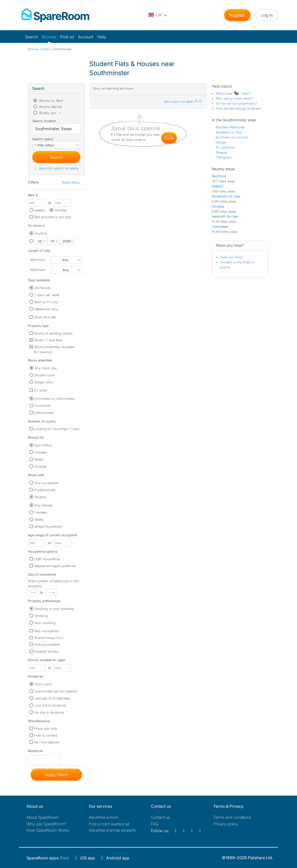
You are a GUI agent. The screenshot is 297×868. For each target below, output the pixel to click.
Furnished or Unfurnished (54, 399)
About (43, 817)
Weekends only (46, 309)
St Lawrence (225, 147)
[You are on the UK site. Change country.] (158, 15)
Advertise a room (104, 817)
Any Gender (44, 505)
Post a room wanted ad (109, 824)
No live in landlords (49, 712)
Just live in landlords (50, 705)
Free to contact (46, 735)
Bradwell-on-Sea (229, 132)
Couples (41, 466)
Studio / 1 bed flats (48, 340)
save (169, 138)
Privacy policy (226, 824)
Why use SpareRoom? (46, 824)
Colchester (220, 227)
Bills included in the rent (52, 217)
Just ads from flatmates (52, 698)
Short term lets (45, 317)
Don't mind (43, 684)
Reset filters (71, 182)
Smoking (41, 616)
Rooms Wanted (50, 107)
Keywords (36, 752)
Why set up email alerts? (234, 98)
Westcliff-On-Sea (225, 216)
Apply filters (56, 775)
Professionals (45, 490)
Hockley (218, 206)
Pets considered (46, 631)
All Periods (43, 288)
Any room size (46, 368)
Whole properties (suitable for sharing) (54, 349)
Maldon (218, 186)
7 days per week (47, 295)
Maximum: (38, 270)
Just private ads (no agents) (56, 691)
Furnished (42, 406)
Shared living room (49, 638)
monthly (61, 210)
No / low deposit (47, 742)
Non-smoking (45, 623)
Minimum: (38, 260)
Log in (267, 15)
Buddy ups (50, 113)
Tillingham (224, 157)
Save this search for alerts (56, 168)
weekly (40, 210)
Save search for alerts (183, 102)
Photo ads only (46, 729)
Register (237, 15)
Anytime (41, 233)
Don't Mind (43, 445)
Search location (44, 121)
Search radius (43, 139)
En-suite (40, 390)
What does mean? (234, 93)
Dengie (221, 142)
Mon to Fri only (46, 302)
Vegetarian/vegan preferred (55, 566)
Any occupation (47, 483)
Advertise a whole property (112, 830)
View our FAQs (232, 257)
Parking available (47, 645)
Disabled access (46, 651)
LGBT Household (47, 559)
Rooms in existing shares (53, 333)
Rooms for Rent (51, 101)
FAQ (155, 824)
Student (40, 497)
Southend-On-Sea (226, 196)
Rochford (219, 176)
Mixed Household (48, 526)
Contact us (160, 817)
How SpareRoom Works (48, 830)
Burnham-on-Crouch (232, 137)
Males (39, 459)
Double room (44, 375)
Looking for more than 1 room (57, 429)
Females (41, 452)
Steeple (221, 152)
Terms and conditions (232, 817)
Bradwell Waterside (230, 127)
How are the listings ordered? (239, 108)
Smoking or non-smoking (54, 609)
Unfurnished (44, 413)
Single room (44, 382)
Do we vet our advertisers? (236, 103)
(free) (48, 858)
